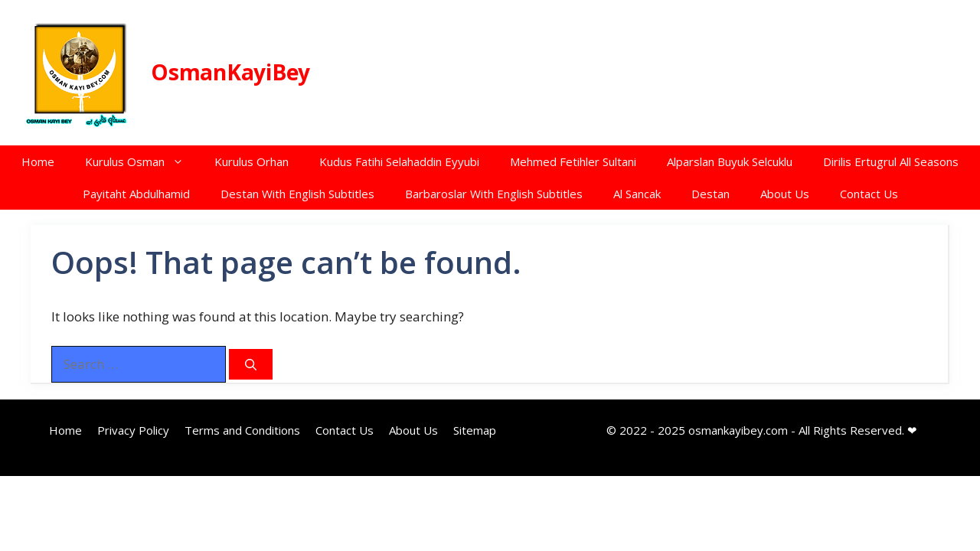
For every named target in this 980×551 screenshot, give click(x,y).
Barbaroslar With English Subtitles (494, 194)
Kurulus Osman (142, 161)
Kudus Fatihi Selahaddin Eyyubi (399, 161)
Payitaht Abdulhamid (136, 194)
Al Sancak (637, 194)
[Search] (251, 364)
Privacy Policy (133, 430)
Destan (710, 194)
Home (38, 161)
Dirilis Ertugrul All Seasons (891, 161)
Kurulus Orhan (252, 161)
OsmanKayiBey (230, 72)
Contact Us (869, 194)
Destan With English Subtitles (297, 194)
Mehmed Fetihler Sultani (573, 161)
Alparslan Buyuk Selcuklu (730, 161)
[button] (182, 161)
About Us (785, 194)
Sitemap (475, 430)
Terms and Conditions (242, 430)
